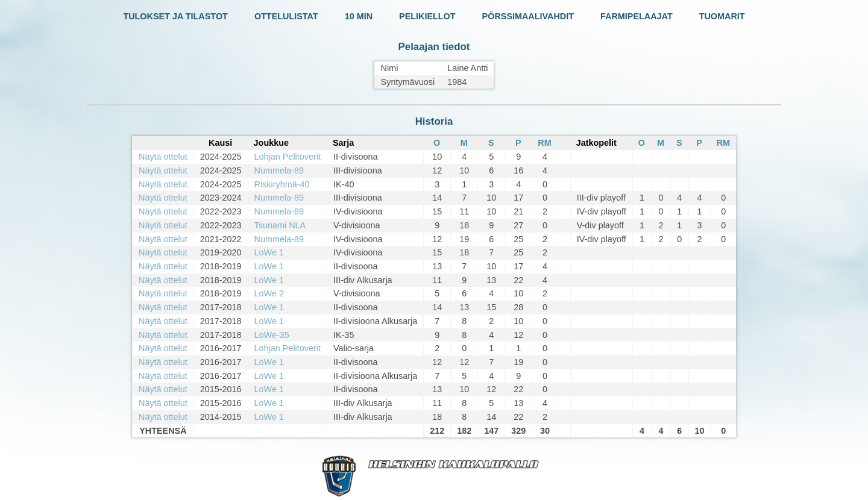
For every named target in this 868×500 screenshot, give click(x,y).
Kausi (220, 143)
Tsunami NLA (280, 225)
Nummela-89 (279, 170)
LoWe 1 (269, 252)
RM (544, 143)
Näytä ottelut (163, 157)
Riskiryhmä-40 (282, 184)
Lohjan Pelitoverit (288, 157)
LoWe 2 (269, 293)
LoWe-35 (272, 335)
